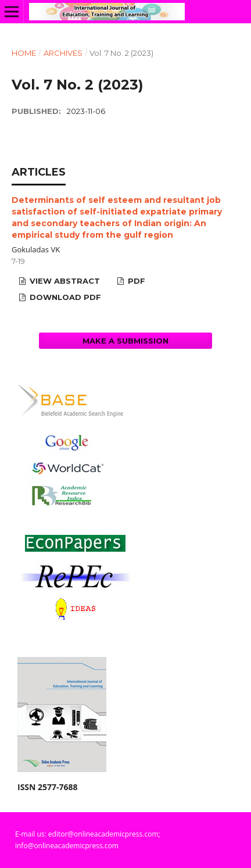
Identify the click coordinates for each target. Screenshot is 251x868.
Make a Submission (125, 341)
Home (24, 53)
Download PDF (64, 297)
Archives (63, 53)
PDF (135, 281)
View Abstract (64, 281)
